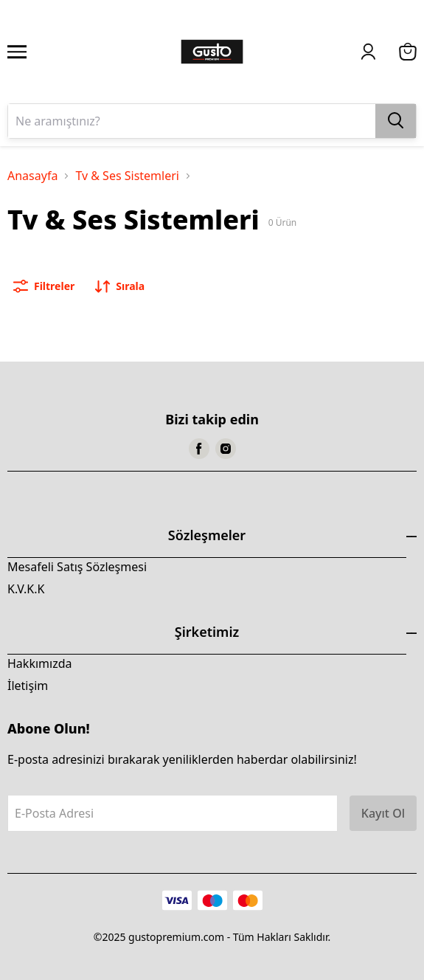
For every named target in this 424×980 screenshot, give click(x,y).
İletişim (28, 686)
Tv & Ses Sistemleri (127, 176)
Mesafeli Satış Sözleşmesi (77, 567)
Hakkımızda (39, 663)
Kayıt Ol (383, 813)
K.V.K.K (26, 589)
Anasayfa (32, 176)
